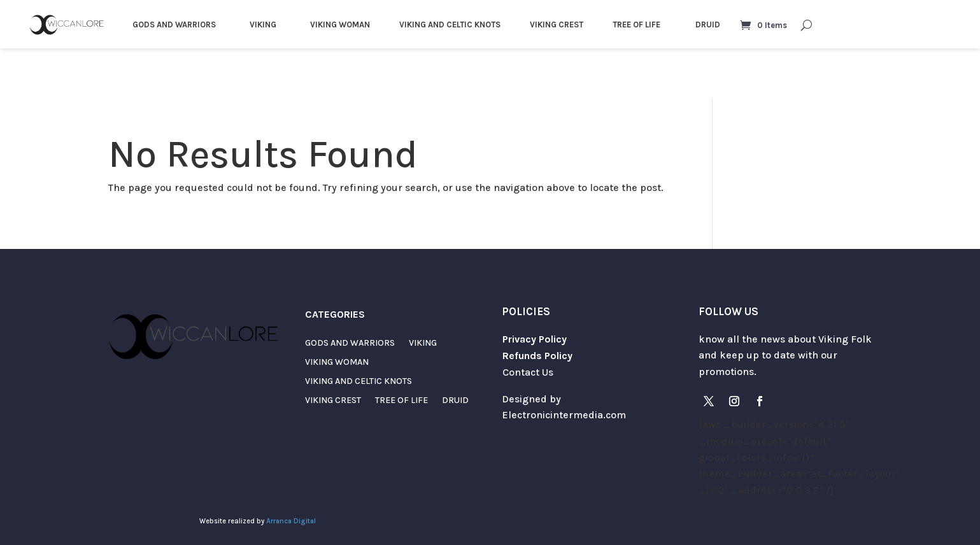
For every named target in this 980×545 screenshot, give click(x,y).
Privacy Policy (535, 339)
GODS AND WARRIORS (174, 25)
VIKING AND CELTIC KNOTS (450, 25)
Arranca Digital (291, 521)
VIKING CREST (557, 25)
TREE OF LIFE (636, 25)
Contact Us (528, 372)
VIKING (263, 25)
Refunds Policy (537, 356)
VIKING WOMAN (340, 25)
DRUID (708, 25)
